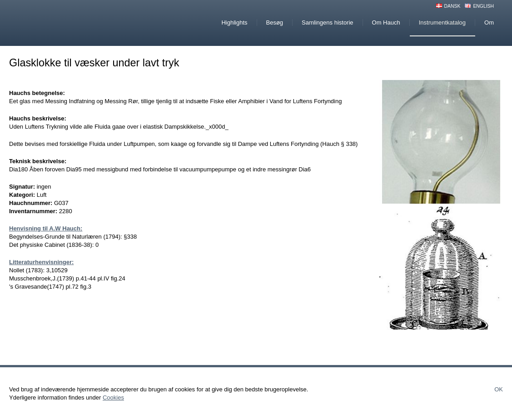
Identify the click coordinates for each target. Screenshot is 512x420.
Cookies (113, 397)
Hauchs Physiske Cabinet (86, 23)
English (483, 6)
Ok (499, 389)
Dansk (452, 6)
